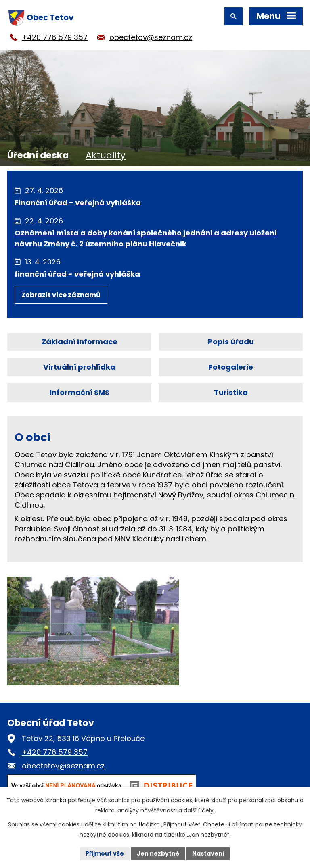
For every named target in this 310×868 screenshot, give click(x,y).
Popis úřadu (231, 342)
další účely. (199, 810)
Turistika (231, 392)
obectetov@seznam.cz (151, 37)
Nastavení (208, 853)
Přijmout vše (105, 853)
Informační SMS (80, 392)
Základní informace (80, 342)
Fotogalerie (231, 367)
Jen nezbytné (158, 853)
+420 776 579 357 (55, 37)
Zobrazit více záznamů (61, 295)
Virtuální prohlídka (79, 367)
